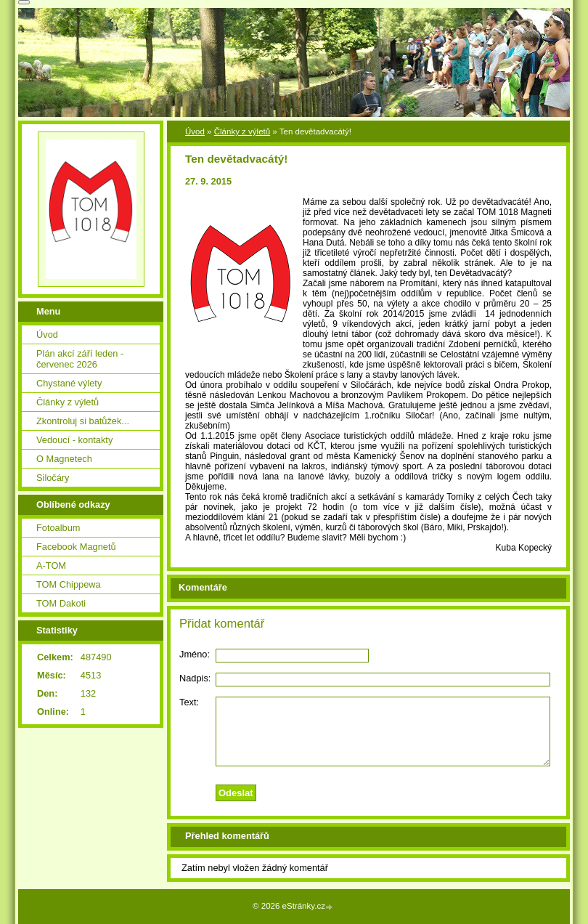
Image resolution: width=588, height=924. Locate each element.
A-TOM (51, 566)
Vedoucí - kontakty (74, 440)
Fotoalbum (58, 528)
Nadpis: (195, 678)
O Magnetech (64, 459)
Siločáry (53, 478)
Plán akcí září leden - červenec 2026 (80, 359)
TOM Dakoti (61, 603)
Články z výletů (242, 131)
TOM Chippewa (69, 584)
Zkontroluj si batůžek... (83, 421)
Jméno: (195, 654)
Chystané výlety (69, 383)
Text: (189, 702)
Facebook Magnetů (76, 547)
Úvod (195, 131)
